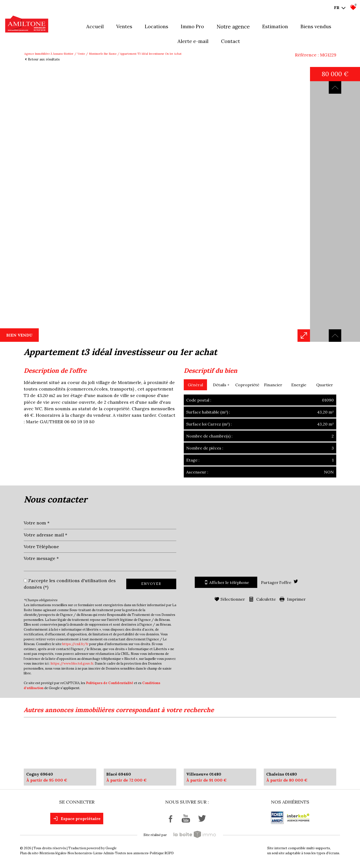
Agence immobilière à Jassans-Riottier (49, 54)
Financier (273, 385)
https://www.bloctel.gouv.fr (72, 663)
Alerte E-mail (193, 41)
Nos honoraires (80, 853)
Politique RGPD (162, 853)
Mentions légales (53, 853)
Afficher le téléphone (226, 582)
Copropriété (247, 385)
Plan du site (29, 853)
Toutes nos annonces (132, 853)
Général (195, 385)
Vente (81, 54)
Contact (230, 41)
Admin (108, 853)
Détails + (221, 385)
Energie (299, 385)
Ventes (124, 26)
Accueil (95, 26)
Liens (98, 853)
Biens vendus (316, 26)
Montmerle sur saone (103, 54)
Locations (156, 26)
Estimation (275, 26)
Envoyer (151, 584)
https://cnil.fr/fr (75, 644)
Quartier (325, 385)
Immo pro (192, 26)
